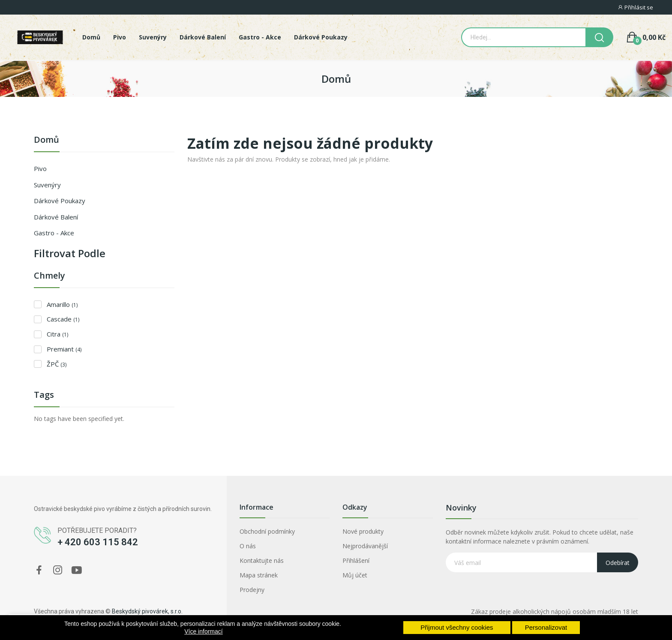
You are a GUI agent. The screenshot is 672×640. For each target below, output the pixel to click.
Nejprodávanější (365, 546)
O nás (248, 546)
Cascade (63, 319)
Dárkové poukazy (60, 201)
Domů (46, 140)
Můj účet (355, 575)
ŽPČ (57, 364)
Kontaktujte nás (262, 560)
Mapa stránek (259, 575)
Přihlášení (356, 560)
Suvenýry (47, 185)
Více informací (203, 631)
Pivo (40, 168)
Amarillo (62, 304)
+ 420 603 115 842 (98, 542)
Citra (57, 334)
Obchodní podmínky (267, 531)
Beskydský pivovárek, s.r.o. (147, 611)
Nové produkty (363, 531)
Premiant (64, 349)
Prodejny (252, 590)
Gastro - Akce (54, 233)
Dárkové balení (56, 217)
